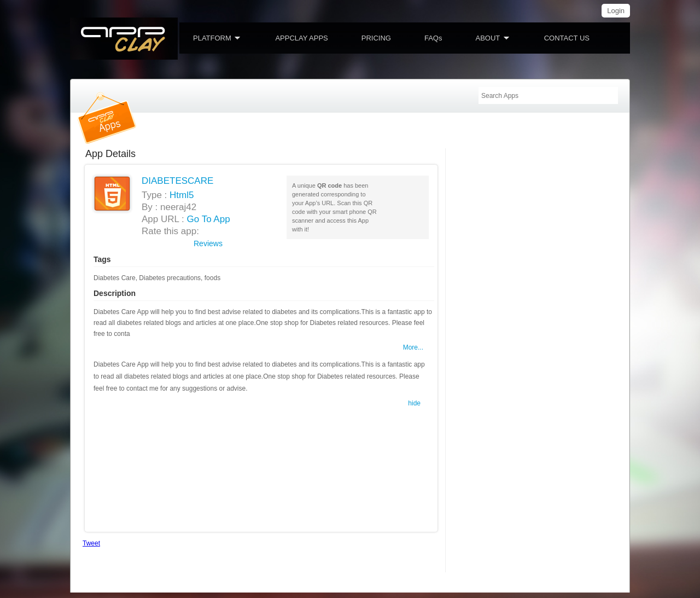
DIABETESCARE (177, 181)
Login (616, 11)
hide (414, 403)
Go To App (209, 219)
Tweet (91, 543)
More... (413, 347)
